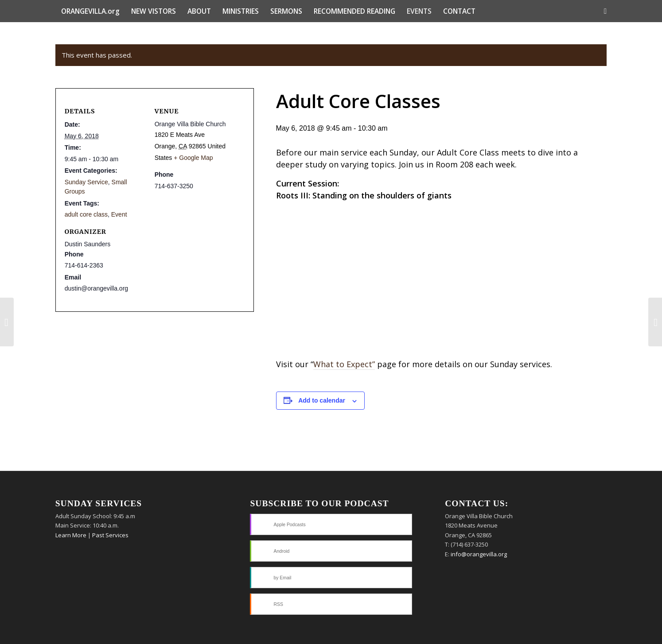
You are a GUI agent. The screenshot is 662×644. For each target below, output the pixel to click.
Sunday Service (86, 182)
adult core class (86, 214)
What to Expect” (344, 364)
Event (119, 214)
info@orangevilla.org (479, 554)
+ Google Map (193, 158)
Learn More (71, 535)
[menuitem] (90, 11)
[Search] (602, 11)
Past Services (110, 535)
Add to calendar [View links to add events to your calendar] (322, 400)
